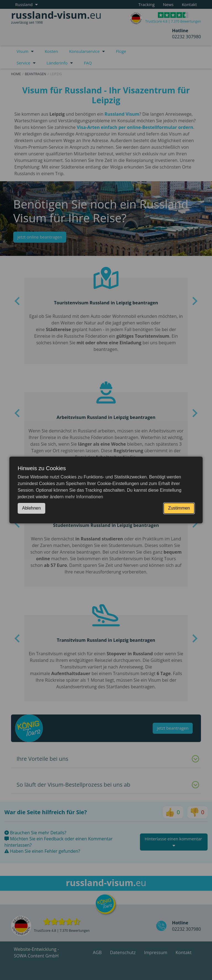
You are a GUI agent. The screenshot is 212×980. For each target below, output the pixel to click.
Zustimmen (179, 508)
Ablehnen (31, 508)
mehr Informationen (84, 497)
